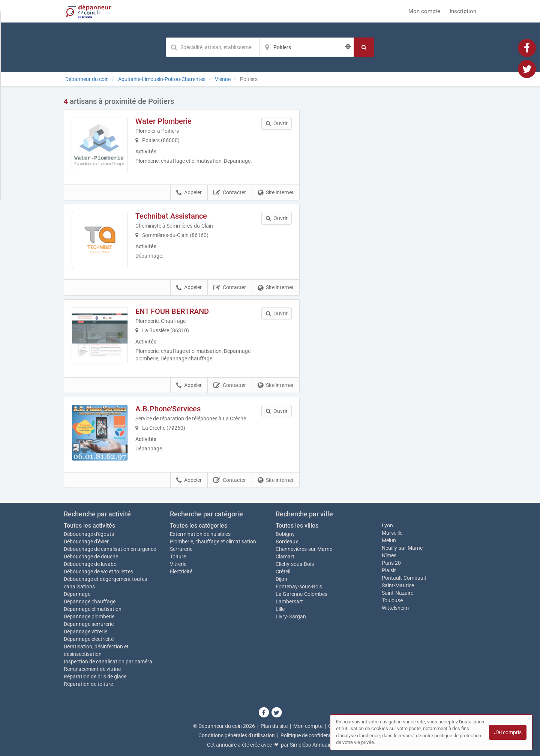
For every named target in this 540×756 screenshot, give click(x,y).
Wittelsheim (395, 608)
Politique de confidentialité (311, 735)
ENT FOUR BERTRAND (172, 311)
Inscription (463, 11)
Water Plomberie (163, 121)
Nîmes (389, 555)
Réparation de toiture (88, 684)
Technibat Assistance (171, 216)
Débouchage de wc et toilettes (98, 571)
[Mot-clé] (213, 47)
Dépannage (77, 594)
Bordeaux (287, 541)
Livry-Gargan (291, 616)
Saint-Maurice (398, 585)
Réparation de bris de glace (95, 676)
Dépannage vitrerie (85, 631)
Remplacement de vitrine (92, 669)
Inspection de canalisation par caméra (108, 661)
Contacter (230, 193)
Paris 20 (391, 563)
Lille (280, 609)
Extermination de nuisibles (200, 534)
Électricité (181, 571)
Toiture (178, 556)
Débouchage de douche (91, 556)
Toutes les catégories (199, 526)
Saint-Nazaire (397, 593)
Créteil (283, 571)
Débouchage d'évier (86, 541)
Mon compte (424, 11)
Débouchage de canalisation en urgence (110, 549)
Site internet (276, 193)
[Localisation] (307, 47)
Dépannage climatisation (93, 609)
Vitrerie (178, 564)
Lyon (387, 525)
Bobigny (285, 534)
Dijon (281, 579)
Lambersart (289, 601)
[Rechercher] (364, 47)
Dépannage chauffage (90, 601)
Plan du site (274, 726)
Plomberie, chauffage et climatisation (213, 541)
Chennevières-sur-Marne (304, 549)
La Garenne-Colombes (301, 594)
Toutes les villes (297, 526)
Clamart (285, 556)
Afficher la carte (394, 203)
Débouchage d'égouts (89, 534)
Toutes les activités (89, 526)
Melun (389, 540)
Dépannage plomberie (89, 616)
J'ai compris (508, 732)
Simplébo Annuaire (312, 745)
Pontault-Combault (404, 578)
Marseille (392, 533)
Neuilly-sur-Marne (402, 548)
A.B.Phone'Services (168, 409)
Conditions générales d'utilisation (237, 735)
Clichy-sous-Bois (295, 564)
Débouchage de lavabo (90, 564)
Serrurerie (181, 549)
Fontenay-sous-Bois (299, 586)
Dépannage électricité (89, 639)
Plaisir (389, 570)
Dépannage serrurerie (89, 624)
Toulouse (392, 600)
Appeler (189, 193)
